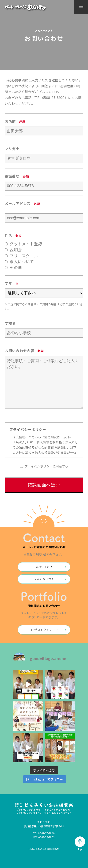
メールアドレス (18, 203)
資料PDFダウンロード (44, 630)
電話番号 (12, 176)
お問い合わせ (44, 567)
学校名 (10, 323)
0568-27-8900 (54, 98)
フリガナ (12, 149)
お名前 (10, 121)
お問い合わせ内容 (19, 351)
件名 (8, 235)
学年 (8, 283)
